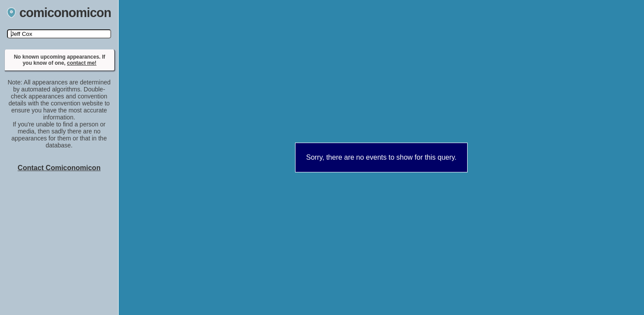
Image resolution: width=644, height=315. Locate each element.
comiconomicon (59, 13)
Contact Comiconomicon (59, 168)
